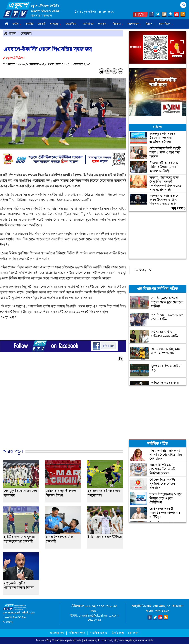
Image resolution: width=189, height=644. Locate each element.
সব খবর (179, 208)
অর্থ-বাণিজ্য (88, 24)
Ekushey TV (142, 270)
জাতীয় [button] (17, 24)
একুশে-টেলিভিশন (73, 640)
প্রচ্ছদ (10, 33)
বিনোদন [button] (118, 24)
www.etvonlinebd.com (19, 612)
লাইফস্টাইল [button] (135, 24)
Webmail (94, 620)
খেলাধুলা (26, 33)
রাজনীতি (29, 24)
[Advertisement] (63, 409)
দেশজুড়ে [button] (56, 24)
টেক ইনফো (118, 633)
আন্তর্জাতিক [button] (72, 24)
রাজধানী (42, 24)
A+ (121, 71)
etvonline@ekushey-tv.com (99, 615)
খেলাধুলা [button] (103, 24)
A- (108, 71)
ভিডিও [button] (150, 24)
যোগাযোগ (134, 633)
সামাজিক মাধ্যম (98, 633)
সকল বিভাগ (166, 24)
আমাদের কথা (57, 633)
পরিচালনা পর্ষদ (77, 633)
